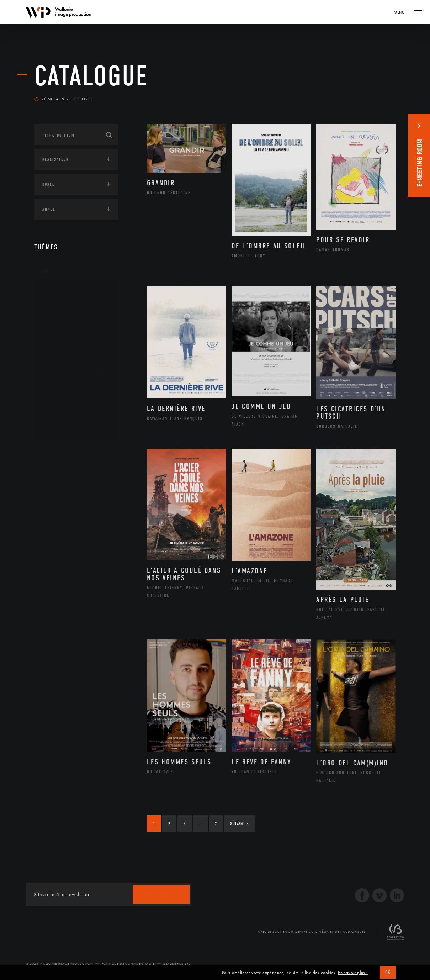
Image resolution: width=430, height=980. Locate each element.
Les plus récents (371, 94)
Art (45, 271)
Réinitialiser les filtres (64, 99)
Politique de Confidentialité (128, 964)
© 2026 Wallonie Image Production (60, 964)
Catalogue (91, 76)
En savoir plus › (353, 973)
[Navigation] (402, 12)
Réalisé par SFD (177, 964)
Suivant (239, 824)
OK (388, 972)
